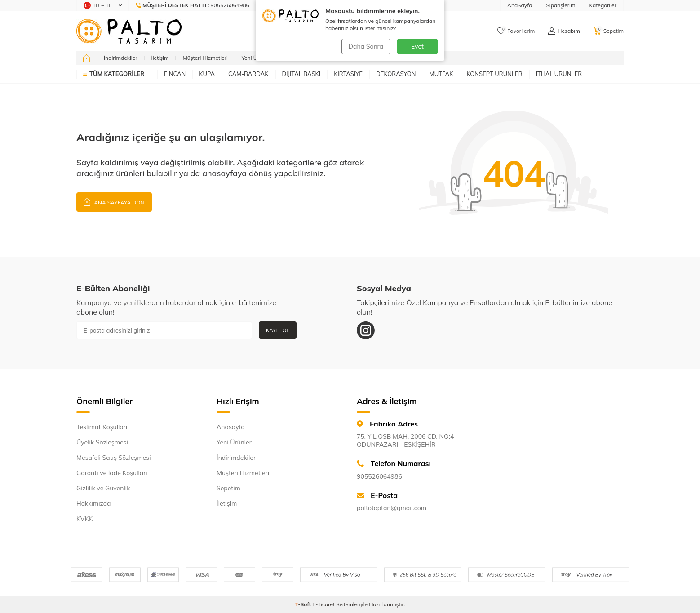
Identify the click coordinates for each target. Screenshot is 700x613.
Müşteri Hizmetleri (205, 58)
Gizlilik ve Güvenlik (103, 488)
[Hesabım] (564, 31)
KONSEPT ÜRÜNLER (494, 74)
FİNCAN (175, 74)
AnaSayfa (520, 5)
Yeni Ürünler (257, 58)
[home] (86, 58)
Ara (426, 31)
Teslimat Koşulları (102, 427)
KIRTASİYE (348, 74)
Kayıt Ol (278, 330)
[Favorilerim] (516, 31)
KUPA (207, 74)
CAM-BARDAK (248, 74)
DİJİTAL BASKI (301, 74)
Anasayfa (231, 427)
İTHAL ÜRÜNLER (559, 74)
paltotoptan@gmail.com (392, 508)
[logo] (129, 31)
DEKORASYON (396, 74)
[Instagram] (366, 330)
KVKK (84, 519)
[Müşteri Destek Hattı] (193, 5)
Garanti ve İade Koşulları (112, 473)
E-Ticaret (323, 604)
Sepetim (228, 488)
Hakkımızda (93, 503)
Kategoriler (603, 5)
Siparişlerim (560, 5)
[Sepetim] (609, 31)
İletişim (160, 58)
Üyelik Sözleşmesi (102, 442)
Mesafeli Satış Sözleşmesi (113, 458)
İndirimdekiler (121, 58)
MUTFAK (441, 74)
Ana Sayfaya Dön (114, 202)
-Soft (304, 604)
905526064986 (379, 476)
